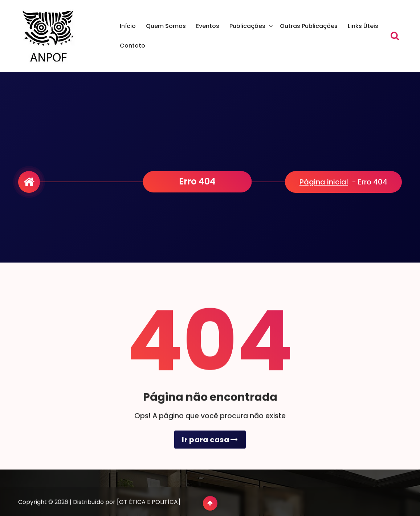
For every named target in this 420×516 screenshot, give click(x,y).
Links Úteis (363, 26)
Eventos (208, 26)
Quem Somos (166, 26)
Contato (132, 46)
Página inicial (324, 182)
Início (128, 26)
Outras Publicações (309, 26)
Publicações (247, 26)
